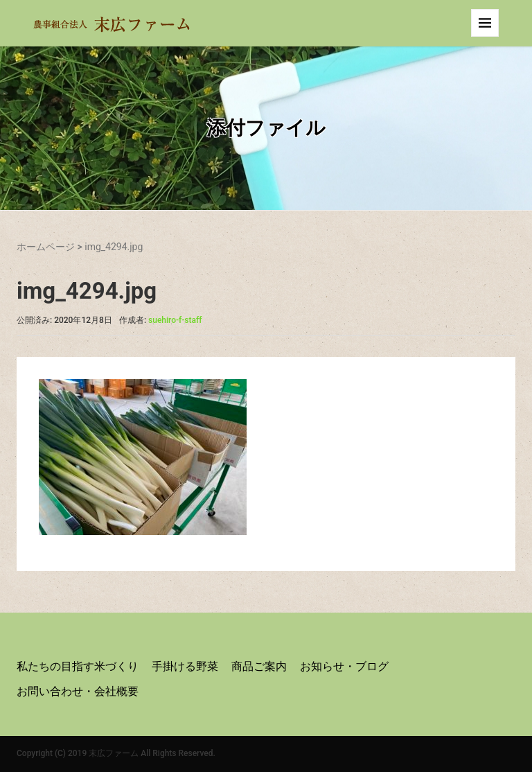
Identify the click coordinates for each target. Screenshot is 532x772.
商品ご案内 (259, 666)
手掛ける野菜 (185, 666)
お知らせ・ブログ (344, 666)
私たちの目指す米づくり (78, 666)
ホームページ (46, 247)
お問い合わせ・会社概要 (78, 691)
